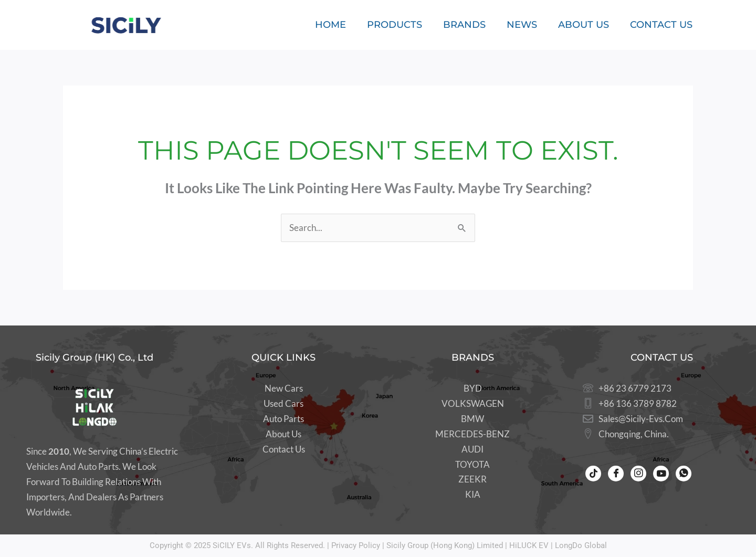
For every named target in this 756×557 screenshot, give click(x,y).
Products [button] (395, 25)
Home (330, 25)
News (522, 25)
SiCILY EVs (232, 545)
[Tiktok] (593, 474)
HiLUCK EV (529, 545)
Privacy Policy (356, 545)
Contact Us (661, 25)
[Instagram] (638, 474)
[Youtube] (661, 474)
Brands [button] (464, 25)
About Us (584, 25)
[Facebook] (616, 474)
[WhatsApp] (684, 474)
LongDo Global (581, 545)
